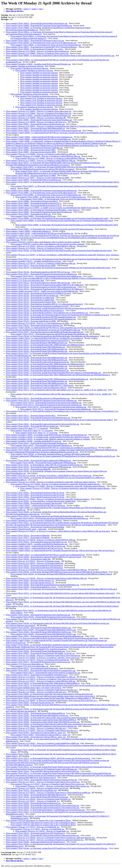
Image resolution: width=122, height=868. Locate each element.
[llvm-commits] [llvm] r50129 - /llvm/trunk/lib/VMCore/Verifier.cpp (32, 296)
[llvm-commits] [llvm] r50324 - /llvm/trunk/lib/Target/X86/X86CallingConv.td (36, 795)
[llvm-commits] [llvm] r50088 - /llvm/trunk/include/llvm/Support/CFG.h (34, 206)
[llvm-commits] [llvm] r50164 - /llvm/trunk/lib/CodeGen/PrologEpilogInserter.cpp (38, 370)
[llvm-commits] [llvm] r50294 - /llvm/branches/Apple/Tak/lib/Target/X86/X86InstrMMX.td (41, 720)
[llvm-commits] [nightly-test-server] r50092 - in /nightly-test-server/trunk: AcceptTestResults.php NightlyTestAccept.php (52, 208)
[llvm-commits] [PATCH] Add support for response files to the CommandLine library (39, 820)
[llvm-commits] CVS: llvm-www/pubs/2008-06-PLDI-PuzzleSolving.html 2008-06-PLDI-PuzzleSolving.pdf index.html (52, 638)
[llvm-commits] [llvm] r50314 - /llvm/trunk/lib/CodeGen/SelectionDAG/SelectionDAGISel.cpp (43, 771)
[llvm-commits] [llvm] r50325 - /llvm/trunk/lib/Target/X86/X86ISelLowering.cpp (37, 797)
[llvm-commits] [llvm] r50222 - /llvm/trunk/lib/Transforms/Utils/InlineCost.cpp (36, 542)
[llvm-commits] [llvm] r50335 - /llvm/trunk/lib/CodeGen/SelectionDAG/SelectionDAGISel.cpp (43, 835)
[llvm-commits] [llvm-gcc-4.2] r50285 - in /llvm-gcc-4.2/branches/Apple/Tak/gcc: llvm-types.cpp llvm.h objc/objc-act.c (52, 700)
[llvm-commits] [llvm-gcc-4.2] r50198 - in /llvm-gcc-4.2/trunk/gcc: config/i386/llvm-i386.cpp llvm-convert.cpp (49, 475)
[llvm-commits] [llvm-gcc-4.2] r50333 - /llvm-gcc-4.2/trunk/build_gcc (33, 827)
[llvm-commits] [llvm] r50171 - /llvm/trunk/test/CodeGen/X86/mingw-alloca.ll (36, 388)
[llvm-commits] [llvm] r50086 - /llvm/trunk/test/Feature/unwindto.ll (32, 201)
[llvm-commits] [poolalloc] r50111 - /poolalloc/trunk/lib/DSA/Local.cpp (34, 261)
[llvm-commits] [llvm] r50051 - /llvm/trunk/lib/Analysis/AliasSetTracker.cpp (35, 124)
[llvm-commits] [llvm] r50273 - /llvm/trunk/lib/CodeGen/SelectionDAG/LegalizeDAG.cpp (41, 670)
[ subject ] (26, 9)
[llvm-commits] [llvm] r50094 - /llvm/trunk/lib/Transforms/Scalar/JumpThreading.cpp (39, 212)
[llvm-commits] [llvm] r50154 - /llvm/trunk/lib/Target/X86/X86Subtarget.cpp (36, 347)
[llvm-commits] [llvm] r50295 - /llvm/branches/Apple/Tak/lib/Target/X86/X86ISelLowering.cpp (43, 722)
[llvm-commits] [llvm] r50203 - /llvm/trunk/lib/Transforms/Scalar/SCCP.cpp (35, 497)
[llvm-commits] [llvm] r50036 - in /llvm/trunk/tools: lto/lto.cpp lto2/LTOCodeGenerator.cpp (41, 43)
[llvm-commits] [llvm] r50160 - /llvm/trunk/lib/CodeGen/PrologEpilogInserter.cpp (38, 362)
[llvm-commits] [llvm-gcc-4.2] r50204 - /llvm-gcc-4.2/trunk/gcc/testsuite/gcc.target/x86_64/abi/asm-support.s (48, 499)
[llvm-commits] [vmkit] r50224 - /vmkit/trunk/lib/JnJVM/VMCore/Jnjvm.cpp (36, 546)
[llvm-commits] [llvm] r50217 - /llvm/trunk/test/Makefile (28, 538)
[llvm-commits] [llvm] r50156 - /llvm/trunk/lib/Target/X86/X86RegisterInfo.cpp (37, 351)
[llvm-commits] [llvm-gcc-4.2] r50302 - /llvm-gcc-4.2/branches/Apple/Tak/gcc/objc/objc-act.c (42, 730)
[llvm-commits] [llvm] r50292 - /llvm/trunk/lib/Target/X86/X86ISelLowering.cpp (37, 715)
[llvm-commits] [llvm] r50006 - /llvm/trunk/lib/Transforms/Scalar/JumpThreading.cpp (39, 26)
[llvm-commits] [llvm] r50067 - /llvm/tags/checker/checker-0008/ (31, 152)
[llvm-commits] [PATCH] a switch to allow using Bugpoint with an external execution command (43, 242)
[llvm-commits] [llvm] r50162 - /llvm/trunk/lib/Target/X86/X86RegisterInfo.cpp (37, 366)
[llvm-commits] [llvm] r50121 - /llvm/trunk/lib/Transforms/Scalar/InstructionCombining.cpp (41, 274)
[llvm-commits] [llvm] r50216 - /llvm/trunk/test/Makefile (28, 535)
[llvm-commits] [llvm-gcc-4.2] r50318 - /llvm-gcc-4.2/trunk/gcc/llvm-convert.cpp (37, 788)
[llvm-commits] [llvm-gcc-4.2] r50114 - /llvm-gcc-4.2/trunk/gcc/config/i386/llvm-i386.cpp (41, 263)
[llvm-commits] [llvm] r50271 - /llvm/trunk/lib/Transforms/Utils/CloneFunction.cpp (38, 662)
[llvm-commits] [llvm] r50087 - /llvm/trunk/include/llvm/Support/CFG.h (34, 203)
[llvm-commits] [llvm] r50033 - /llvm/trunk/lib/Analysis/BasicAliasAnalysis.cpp (37, 23)
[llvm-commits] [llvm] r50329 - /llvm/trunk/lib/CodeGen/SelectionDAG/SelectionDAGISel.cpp (43, 805)
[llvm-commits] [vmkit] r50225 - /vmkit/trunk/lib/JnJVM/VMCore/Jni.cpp (34, 548)
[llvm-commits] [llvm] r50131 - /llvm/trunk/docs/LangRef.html (30, 300)
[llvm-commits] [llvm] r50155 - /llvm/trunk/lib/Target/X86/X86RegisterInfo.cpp (37, 349)
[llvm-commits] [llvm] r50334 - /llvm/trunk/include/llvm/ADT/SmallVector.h (36, 833)
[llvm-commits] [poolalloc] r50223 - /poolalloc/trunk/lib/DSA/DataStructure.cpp (37, 544)
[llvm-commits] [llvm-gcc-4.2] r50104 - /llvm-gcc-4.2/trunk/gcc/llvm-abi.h (35, 248)
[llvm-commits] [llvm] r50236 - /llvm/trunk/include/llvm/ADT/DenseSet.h (34, 568)
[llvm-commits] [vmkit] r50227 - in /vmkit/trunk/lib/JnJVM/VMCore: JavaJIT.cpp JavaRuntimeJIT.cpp (46, 555)
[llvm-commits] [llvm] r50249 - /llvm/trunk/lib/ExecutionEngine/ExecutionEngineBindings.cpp (43, 585)
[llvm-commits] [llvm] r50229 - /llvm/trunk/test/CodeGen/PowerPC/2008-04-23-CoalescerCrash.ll (44, 557)
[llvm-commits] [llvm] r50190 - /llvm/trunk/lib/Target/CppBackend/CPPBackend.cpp (39, 460)
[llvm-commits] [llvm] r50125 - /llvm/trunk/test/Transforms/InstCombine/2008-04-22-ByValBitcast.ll (45, 289)
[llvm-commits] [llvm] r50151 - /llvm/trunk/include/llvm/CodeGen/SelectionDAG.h (38, 340)
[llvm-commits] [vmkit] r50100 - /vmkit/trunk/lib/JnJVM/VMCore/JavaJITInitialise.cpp (40, 233)
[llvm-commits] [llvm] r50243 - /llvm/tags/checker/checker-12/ (30, 580)
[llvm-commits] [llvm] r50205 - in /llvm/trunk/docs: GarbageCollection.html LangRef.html (41, 501)
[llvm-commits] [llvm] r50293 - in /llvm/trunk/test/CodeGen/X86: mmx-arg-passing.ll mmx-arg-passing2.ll (47, 718)
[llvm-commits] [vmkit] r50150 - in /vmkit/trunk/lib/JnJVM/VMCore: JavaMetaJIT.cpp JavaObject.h (45, 338)
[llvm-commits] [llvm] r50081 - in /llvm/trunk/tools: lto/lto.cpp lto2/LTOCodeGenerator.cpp (41, 193)
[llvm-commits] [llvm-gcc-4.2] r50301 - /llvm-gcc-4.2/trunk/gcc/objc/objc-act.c (36, 728)
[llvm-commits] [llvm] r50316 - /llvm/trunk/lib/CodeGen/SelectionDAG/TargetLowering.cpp (42, 780)
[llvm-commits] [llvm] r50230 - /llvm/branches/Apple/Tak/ (28, 559)
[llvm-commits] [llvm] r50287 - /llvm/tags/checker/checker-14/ (30, 703)
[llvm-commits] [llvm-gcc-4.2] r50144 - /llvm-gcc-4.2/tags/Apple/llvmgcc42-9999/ (38, 323)
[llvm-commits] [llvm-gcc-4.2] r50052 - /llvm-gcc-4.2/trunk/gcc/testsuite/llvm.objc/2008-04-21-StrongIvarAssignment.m (52, 126)
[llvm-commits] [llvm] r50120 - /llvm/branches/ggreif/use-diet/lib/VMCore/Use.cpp (38, 272)
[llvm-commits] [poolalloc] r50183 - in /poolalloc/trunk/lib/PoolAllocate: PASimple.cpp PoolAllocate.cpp (46, 435)
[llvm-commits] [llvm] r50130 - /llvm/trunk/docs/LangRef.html (30, 298)
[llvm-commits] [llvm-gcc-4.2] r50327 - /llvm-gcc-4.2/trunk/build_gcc (33, 801)
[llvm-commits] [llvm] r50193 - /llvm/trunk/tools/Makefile (28, 469)
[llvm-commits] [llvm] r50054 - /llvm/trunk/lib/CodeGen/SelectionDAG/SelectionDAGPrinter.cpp (44, 131)
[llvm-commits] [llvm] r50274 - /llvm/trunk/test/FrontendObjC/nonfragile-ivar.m (37, 675)
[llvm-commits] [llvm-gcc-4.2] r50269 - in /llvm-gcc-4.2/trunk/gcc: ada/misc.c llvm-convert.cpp (43, 658)
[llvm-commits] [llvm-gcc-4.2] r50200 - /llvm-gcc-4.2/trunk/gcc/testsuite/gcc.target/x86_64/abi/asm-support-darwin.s (51, 482)
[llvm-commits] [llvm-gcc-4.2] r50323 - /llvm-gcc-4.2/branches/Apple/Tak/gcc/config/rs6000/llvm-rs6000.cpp (48, 793)
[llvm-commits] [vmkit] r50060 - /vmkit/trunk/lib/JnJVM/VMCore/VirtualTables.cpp (38, 139)
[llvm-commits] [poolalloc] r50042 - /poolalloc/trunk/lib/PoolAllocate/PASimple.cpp (38, 64)
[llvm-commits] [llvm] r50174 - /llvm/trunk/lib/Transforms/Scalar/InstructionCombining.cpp (41, 400)
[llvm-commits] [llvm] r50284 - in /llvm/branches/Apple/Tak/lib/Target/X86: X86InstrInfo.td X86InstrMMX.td (48, 698)
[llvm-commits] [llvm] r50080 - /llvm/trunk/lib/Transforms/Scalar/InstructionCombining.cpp (41, 191)
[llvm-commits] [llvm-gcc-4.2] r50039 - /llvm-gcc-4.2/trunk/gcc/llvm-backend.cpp (38, 51)
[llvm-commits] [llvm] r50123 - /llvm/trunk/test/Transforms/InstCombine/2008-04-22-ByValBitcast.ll (45, 285)
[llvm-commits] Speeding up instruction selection (25, 66)
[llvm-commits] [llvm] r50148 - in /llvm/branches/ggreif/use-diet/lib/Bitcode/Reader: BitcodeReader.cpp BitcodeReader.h (53, 336)
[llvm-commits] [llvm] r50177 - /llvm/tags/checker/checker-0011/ (31, 415)
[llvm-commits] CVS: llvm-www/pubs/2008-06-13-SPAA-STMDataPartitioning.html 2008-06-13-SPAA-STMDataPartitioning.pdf (56, 278)
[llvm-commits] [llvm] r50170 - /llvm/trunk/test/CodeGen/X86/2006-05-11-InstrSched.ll (40, 385)
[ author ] (34, 9)
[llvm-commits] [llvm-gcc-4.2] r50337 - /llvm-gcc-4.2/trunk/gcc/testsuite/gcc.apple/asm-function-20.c (45, 840)
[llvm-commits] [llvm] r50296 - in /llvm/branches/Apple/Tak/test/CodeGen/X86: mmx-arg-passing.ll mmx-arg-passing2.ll (53, 724)
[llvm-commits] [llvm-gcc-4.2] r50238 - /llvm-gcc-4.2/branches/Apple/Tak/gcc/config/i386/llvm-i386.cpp (46, 570)
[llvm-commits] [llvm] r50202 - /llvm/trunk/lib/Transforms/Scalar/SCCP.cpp (35, 495)
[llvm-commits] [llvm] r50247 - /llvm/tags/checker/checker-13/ (30, 583)
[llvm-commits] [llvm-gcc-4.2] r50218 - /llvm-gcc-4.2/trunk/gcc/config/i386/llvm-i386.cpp (41, 540)
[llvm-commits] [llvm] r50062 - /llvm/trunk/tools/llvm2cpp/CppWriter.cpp (34, 148)
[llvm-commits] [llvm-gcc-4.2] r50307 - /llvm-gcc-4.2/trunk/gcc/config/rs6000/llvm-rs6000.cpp (43, 743)
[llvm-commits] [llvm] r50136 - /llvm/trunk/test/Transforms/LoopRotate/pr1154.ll (37, 306)
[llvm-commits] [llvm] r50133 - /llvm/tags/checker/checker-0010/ (31, 302)
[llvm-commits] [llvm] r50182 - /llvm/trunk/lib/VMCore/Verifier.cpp (32, 426)
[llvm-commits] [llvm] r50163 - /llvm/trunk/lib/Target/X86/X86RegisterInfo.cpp (37, 368)
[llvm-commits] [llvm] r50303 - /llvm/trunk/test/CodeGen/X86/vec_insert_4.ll (36, 733)
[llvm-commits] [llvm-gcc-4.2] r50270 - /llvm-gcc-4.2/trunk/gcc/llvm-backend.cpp (38, 660)
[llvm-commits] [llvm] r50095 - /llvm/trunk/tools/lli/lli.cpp (28, 214)
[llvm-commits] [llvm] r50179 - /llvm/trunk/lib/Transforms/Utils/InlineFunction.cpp (38, 418)
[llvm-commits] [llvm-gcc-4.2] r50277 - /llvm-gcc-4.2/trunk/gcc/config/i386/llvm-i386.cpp (41, 681)
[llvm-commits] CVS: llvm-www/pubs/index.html (25, 281)
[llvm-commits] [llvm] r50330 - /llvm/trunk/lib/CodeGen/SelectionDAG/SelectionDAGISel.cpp (43, 808)
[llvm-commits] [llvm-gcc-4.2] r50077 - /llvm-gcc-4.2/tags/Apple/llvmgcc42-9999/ (38, 178)
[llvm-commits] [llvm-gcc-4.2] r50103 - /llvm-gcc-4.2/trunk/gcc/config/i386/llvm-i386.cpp (41, 246)
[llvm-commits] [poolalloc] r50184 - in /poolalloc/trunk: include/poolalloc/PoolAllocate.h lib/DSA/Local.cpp (48, 437)
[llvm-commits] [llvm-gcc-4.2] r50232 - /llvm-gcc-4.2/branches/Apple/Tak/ (35, 563)
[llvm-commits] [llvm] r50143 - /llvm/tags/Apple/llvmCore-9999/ (31, 321)
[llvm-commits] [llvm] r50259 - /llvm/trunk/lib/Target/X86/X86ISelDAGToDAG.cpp (39, 628)
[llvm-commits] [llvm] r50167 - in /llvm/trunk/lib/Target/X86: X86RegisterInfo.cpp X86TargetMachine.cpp (47, 379)
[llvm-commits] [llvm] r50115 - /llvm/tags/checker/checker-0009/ (31, 266)
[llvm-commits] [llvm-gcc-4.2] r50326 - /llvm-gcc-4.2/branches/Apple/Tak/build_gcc (39, 799)
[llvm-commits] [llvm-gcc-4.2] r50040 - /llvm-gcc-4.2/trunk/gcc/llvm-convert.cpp (37, 53)
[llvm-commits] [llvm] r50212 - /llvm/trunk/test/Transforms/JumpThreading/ (35, 527)
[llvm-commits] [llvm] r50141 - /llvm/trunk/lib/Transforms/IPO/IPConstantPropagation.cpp (41, 317)
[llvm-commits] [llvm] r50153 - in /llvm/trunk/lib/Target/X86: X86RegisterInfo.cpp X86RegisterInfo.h (45, 345)
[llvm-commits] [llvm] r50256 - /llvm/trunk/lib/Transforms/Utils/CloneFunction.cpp (38, 615)
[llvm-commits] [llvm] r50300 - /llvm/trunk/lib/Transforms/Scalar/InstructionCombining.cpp (41, 726)
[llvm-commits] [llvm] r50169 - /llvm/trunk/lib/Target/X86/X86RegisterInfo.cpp (37, 383)
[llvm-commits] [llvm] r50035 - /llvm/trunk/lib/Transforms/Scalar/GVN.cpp (35, 41)
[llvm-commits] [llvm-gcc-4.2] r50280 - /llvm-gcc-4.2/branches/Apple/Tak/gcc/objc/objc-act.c (42, 690)
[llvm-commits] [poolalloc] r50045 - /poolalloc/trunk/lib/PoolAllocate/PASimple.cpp (38, 116)
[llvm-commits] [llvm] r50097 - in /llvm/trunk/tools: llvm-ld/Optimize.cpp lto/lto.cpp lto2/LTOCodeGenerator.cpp (50, 229)
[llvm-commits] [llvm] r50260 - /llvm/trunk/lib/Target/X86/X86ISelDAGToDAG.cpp (39, 632)
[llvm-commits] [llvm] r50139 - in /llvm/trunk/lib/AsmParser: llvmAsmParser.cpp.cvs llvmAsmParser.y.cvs (47, 313)
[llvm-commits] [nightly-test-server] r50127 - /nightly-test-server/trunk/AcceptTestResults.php (42, 291)
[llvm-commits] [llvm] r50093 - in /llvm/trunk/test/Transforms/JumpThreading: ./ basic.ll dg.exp (43, 210)
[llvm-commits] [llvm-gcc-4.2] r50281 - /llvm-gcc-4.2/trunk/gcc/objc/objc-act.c (36, 692)
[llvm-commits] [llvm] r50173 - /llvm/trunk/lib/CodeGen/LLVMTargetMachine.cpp (38, 398)
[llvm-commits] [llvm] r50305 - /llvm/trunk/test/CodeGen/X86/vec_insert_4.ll (36, 737)
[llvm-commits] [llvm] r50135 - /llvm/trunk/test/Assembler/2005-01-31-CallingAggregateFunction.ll (44, 304)
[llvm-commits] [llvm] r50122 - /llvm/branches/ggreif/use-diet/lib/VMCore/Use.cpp (38, 283)
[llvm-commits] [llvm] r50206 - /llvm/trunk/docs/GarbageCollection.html (34, 503)
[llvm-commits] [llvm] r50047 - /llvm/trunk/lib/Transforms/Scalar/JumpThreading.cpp (39, 120)
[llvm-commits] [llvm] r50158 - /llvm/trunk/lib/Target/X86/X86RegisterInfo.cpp (37, 358)
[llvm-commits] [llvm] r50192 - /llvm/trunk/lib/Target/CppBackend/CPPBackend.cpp (39, 467)
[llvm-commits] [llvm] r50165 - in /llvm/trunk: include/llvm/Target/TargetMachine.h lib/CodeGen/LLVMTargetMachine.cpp (54, 373)
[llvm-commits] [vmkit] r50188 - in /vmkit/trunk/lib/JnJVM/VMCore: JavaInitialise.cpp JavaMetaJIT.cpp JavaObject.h (51, 448)
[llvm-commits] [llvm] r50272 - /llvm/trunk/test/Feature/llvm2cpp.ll (32, 668)
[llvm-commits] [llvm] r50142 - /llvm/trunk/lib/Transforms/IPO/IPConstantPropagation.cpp (41, 319)
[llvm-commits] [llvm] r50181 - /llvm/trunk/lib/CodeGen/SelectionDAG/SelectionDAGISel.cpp (43, 424)
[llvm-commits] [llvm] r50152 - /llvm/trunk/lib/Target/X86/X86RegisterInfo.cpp (37, 343)
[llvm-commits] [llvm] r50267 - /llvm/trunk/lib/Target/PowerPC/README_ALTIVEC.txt (40, 653)
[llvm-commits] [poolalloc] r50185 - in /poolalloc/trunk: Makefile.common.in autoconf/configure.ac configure (48, 439)
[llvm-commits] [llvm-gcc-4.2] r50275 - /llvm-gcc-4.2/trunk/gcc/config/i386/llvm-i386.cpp (41, 677)
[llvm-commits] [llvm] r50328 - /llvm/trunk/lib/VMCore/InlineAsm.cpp (33, 803)
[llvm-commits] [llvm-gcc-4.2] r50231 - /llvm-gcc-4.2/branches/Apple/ (33, 561)
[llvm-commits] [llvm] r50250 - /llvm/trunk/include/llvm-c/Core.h (31, 587)
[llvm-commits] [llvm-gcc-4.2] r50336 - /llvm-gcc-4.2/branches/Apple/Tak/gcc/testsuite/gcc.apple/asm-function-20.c (51, 838)
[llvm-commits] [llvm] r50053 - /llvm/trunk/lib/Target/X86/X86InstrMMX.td (35, 128)
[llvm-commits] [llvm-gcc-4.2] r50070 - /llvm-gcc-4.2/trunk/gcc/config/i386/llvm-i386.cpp (41, 161)
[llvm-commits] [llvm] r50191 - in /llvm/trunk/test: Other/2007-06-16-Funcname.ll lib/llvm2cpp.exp (44, 465)
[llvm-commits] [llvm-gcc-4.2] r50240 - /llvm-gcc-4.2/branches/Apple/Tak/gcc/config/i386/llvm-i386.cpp (46, 578)
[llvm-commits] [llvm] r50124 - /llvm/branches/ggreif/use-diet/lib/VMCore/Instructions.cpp (41, 287)
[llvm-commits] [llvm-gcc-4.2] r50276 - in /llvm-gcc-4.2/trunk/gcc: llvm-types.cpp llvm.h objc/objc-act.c (46, 679)
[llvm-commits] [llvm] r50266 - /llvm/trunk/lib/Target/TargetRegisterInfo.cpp (36, 651)
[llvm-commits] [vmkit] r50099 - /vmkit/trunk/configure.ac (29, 231)
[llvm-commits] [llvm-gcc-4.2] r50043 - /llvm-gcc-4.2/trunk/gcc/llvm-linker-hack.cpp (39, 111)
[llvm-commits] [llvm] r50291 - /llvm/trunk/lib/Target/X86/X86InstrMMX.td (35, 713)
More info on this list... (15, 11)
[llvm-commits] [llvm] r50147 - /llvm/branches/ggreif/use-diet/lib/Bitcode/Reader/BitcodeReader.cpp (45, 332)
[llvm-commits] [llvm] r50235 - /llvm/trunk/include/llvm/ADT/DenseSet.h (34, 565)
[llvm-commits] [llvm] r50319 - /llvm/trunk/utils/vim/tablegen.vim (31, 790)
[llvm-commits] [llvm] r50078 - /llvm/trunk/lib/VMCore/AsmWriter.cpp (34, 180)
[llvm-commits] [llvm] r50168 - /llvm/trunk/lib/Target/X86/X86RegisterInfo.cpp (37, 381)
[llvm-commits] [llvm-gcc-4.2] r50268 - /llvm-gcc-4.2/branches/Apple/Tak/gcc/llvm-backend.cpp (43, 655)
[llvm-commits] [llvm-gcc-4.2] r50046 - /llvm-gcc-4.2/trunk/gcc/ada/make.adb (36, 118)
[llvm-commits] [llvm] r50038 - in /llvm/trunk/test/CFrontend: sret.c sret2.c (35, 49)
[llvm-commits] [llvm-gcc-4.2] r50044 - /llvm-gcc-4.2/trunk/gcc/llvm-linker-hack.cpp (39, 113)
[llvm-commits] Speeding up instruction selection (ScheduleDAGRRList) (34, 520)
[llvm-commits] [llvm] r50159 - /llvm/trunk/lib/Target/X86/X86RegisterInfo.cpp (37, 360)
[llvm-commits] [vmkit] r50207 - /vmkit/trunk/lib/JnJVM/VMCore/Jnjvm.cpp (36, 505)
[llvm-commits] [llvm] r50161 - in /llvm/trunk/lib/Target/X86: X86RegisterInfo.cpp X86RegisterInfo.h (45, 364)
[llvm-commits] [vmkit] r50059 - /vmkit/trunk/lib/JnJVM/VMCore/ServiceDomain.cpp (39, 137)
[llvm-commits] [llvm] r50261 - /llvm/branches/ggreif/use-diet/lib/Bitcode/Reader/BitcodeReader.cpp (45, 636)
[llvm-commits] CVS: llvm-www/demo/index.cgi (25, 664)
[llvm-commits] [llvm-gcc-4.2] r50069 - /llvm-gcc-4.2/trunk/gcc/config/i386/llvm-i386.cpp (41, 154)
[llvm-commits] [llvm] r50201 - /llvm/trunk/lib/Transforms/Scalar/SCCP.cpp (35, 493)
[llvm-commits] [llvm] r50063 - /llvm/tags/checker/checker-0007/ (31, 150)
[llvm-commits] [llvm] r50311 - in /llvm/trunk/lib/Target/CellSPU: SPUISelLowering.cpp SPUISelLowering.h (48, 758)
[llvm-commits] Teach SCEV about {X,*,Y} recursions (27, 428)
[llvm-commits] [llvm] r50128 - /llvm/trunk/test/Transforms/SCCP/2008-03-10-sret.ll (39, 293)
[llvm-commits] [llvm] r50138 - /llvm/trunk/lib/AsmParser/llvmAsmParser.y (35, 311)
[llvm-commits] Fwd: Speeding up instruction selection (37, 96)
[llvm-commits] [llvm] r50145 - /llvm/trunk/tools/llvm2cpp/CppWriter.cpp (34, 325)
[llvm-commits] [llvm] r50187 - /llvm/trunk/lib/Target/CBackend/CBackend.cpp (37, 443)
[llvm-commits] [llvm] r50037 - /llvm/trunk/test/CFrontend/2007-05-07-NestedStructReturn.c (42, 47)
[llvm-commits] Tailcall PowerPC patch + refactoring (26, 529)
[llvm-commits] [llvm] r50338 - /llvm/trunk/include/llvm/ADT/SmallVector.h (36, 842)
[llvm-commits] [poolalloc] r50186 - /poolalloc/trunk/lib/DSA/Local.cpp (34, 441)
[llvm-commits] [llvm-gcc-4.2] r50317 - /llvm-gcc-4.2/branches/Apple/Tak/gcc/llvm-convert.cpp (43, 782)
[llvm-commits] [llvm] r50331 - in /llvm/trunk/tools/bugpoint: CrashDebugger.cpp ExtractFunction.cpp (45, 810)
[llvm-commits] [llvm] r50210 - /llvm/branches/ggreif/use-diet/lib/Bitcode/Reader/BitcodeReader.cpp (45, 516)
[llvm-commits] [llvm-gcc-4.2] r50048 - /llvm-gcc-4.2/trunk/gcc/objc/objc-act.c (36, 122)
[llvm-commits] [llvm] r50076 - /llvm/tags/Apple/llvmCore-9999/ (31, 176)
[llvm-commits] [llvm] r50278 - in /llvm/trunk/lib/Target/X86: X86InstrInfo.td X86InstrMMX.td (43, 683)
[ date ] (41, 9)
